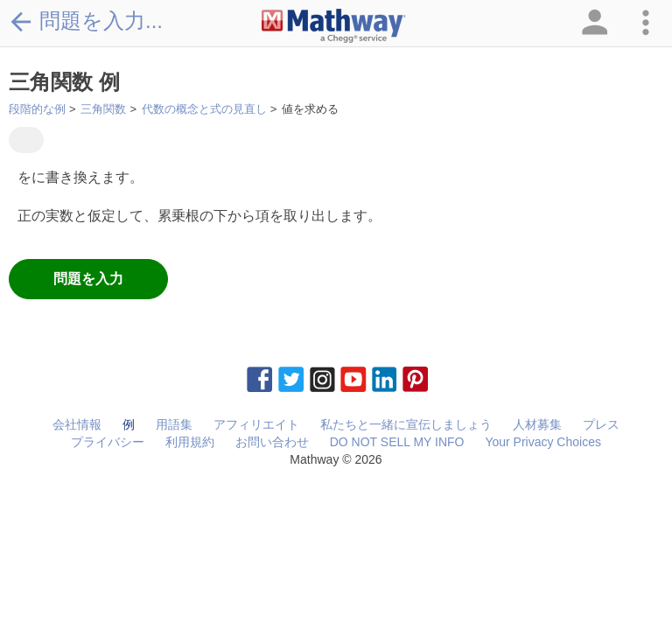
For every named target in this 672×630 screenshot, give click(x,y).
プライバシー (108, 442)
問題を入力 (88, 279)
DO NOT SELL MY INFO (397, 442)
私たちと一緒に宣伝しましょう (406, 424)
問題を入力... (86, 21)
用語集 (174, 424)
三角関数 (103, 109)
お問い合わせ (272, 442)
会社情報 (77, 424)
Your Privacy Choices (543, 442)
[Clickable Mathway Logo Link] (334, 26)
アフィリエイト (256, 424)
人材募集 (537, 424)
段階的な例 (37, 109)
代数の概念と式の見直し (204, 109)
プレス (601, 424)
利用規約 (190, 442)
